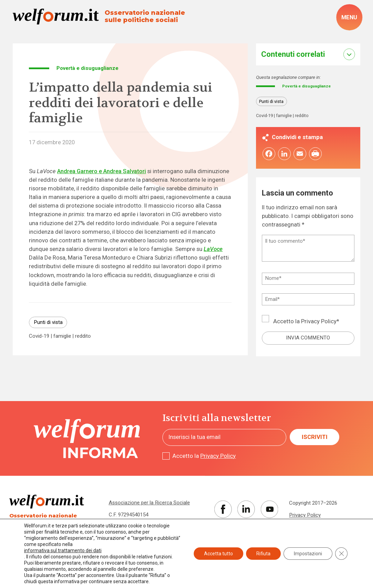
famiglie (62, 336)
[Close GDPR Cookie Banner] (341, 554)
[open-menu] (349, 17)
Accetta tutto (219, 554)
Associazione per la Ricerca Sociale (149, 503)
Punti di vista (48, 322)
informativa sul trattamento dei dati (63, 550)
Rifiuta (263, 554)
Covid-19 (39, 336)
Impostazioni (308, 554)
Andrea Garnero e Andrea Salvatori (102, 171)
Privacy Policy (319, 323)
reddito (83, 336)
